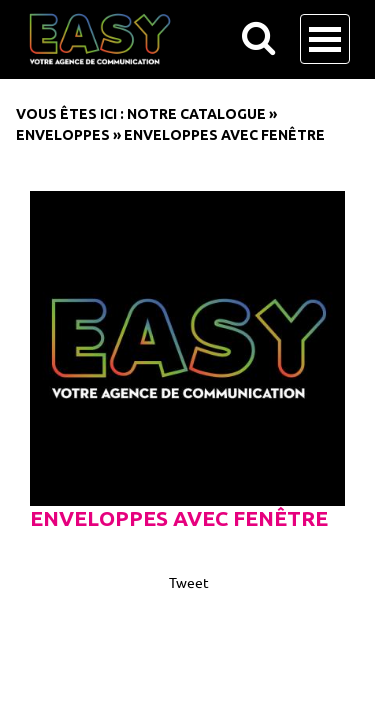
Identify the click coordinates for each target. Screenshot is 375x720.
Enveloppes (63, 135)
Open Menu (325, 39)
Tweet (189, 582)
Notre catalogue (196, 114)
